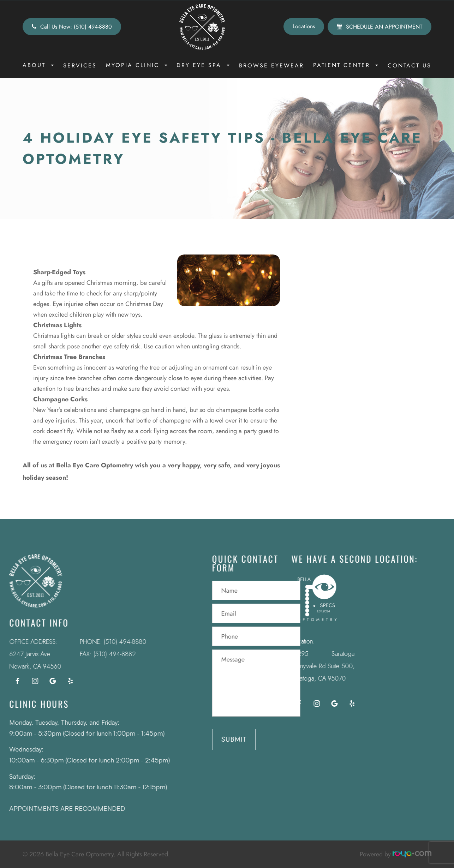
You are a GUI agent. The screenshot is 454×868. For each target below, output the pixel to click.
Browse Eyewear (271, 65)
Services (80, 65)
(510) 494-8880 (108, 642)
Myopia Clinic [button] (137, 65)
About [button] (38, 65)
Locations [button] (304, 26)
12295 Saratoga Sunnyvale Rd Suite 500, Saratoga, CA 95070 (306, 666)
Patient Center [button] (346, 65)
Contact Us (410, 65)
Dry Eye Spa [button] (203, 65)
